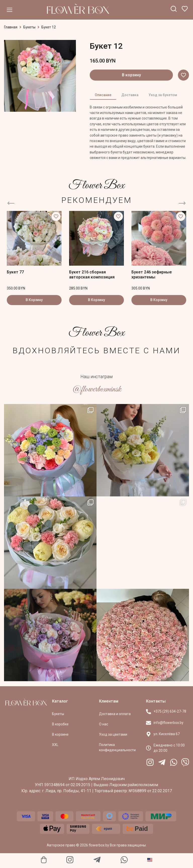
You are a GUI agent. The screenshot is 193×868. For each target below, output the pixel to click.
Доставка (130, 95)
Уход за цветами (113, 734)
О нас (104, 724)
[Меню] (10, 10)
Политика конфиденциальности (117, 747)
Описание (103, 95)
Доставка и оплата (115, 714)
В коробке (60, 724)
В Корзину (34, 300)
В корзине (60, 734)
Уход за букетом (163, 95)
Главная (11, 27)
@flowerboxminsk (97, 389)
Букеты (29, 27)
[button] (183, 75)
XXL (55, 745)
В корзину (131, 75)
